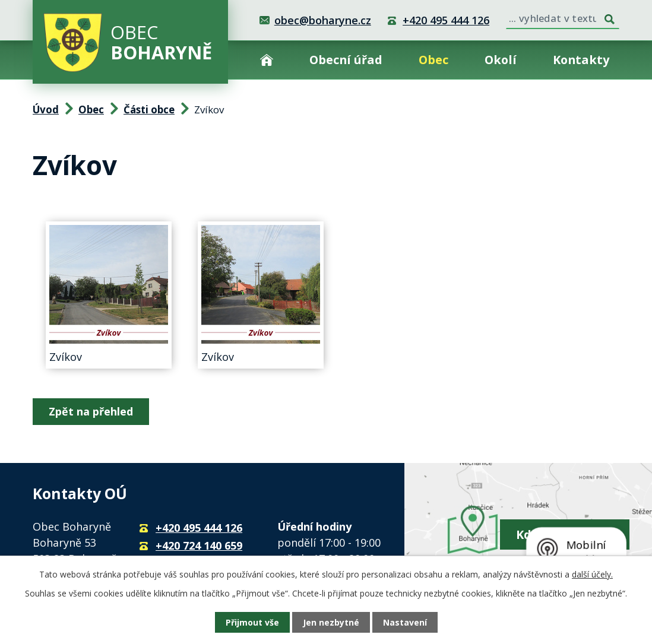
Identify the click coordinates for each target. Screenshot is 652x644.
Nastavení (405, 622)
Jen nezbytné (331, 622)
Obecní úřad (346, 60)
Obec (433, 60)
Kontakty (581, 60)
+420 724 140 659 (199, 545)
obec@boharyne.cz (323, 20)
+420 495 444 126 (446, 20)
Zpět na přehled (91, 411)
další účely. (592, 574)
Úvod (267, 60)
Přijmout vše (252, 622)
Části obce (149, 110)
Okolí (501, 60)
